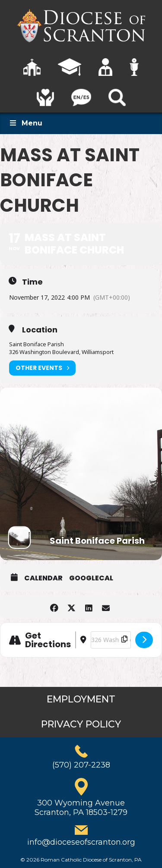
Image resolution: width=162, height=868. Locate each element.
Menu (25, 123)
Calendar (43, 578)
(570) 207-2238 (81, 765)
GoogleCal (91, 578)
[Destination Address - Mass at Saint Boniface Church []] (111, 640)
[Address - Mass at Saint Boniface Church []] (76, 640)
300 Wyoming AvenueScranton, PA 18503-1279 (81, 808)
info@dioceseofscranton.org (81, 842)
